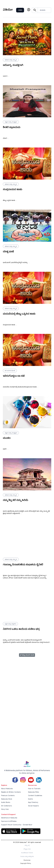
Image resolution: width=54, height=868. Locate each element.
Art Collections (7, 806)
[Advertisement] (27, 731)
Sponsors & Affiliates (9, 821)
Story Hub (5, 809)
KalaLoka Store (7, 799)
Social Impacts (33, 806)
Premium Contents (8, 796)
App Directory (33, 802)
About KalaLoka (7, 789)
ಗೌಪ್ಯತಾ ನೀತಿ (27, 849)
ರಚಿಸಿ (20, 10)
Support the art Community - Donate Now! (17, 825)
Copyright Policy (26, 863)
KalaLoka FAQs (34, 792)
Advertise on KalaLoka (9, 818)
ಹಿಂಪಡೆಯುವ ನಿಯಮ (27, 853)
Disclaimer (27, 860)
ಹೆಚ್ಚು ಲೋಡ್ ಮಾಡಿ (27, 655)
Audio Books (6, 802)
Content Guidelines (35, 796)
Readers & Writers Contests (11, 792)
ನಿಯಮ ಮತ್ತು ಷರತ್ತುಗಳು (27, 856)
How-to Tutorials (34, 789)
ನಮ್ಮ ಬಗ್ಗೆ (27, 845)
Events (31, 799)
